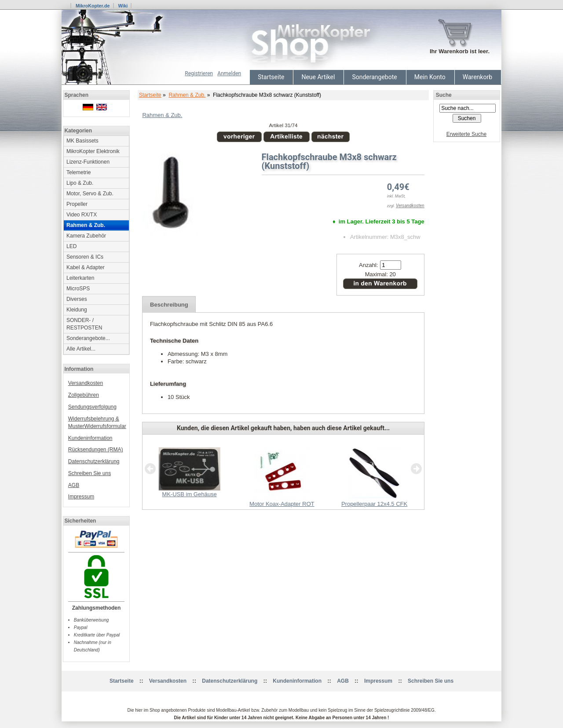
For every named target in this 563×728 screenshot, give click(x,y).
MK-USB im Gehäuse (189, 494)
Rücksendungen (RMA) (96, 450)
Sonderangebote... (88, 338)
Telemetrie (79, 172)
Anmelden (229, 73)
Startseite (271, 77)
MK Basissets (82, 141)
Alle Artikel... (81, 349)
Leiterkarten (80, 278)
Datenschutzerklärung (94, 461)
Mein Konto (430, 77)
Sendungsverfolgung (92, 407)
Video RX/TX (82, 215)
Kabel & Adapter (86, 267)
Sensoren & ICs (85, 257)
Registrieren (199, 73)
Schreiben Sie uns (90, 473)
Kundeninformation (90, 438)
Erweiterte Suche (466, 134)
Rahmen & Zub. (187, 95)
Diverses (77, 299)
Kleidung (77, 310)
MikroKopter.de (93, 6)
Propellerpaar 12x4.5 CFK (374, 504)
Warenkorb (477, 77)
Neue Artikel (318, 77)
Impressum (81, 497)
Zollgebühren (84, 395)
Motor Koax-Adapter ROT (282, 504)
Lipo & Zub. (80, 183)
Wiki (123, 6)
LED (71, 246)
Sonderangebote (374, 77)
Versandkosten (86, 383)
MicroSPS (78, 289)
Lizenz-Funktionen (88, 162)
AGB (74, 485)
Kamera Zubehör (86, 236)
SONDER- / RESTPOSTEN (84, 324)
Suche (444, 95)
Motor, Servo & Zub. (90, 194)
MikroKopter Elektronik (93, 151)
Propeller (77, 204)
